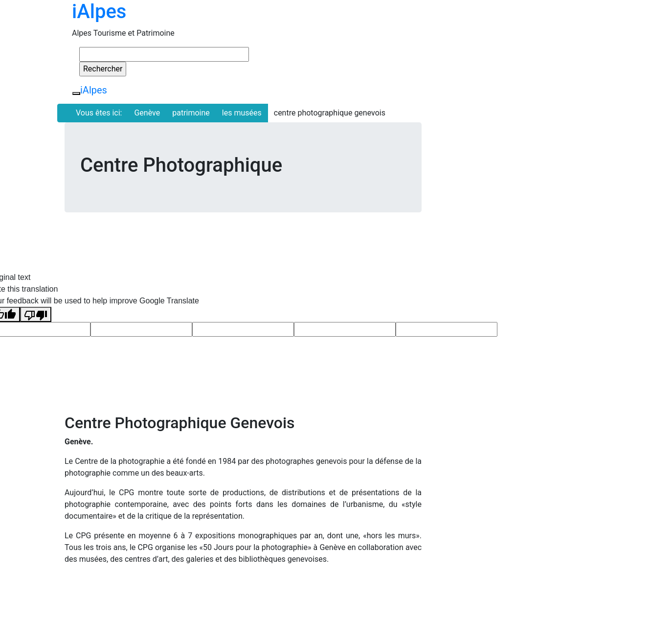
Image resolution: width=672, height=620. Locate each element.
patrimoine (191, 113)
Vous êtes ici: (99, 113)
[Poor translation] (36, 314)
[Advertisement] (522, 191)
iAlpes (99, 11)
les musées (242, 113)
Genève (147, 113)
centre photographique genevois (330, 113)
